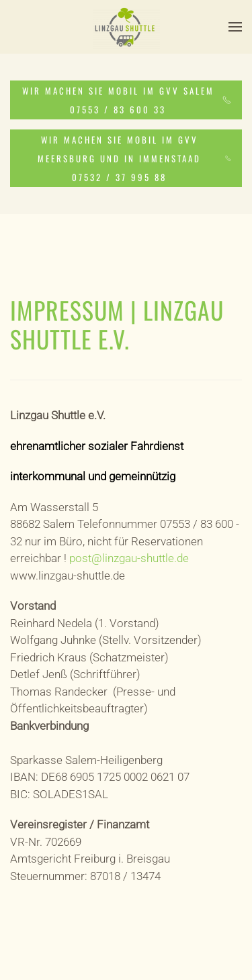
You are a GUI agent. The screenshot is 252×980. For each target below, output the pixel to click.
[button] (235, 27)
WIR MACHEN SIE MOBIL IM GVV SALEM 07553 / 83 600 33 (127, 100)
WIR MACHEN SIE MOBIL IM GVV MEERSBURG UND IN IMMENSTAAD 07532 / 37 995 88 (134, 158)
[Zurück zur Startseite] (126, 27)
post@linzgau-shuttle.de (129, 558)
